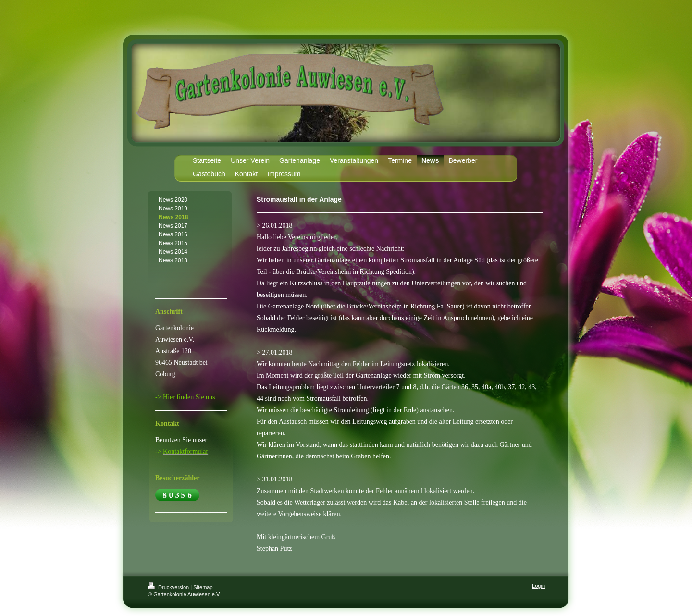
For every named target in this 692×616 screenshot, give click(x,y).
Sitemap (203, 587)
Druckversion (169, 587)
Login (538, 586)
